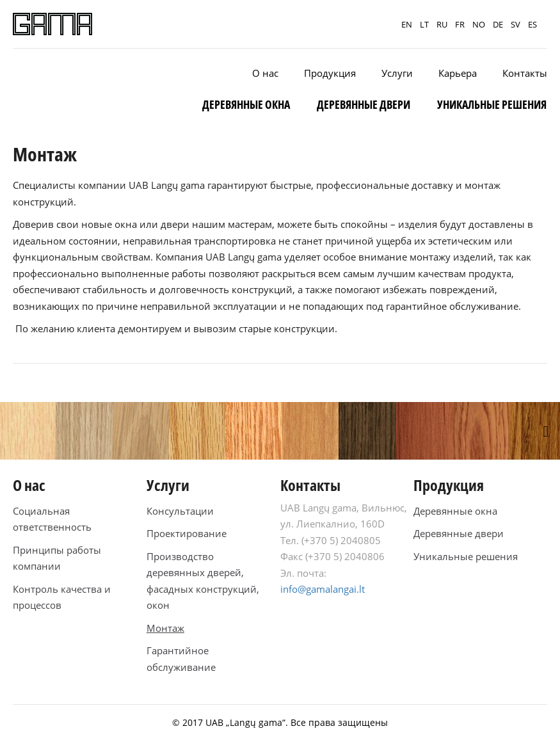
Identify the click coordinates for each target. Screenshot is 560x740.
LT (424, 24)
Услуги (397, 73)
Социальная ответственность (52, 519)
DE (498, 24)
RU (442, 24)
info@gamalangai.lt (323, 589)
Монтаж (165, 628)
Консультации (180, 511)
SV (516, 24)
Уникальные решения (492, 104)
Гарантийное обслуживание (181, 659)
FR (460, 24)
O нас (265, 73)
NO (479, 24)
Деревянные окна (246, 104)
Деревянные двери (364, 104)
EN (407, 24)
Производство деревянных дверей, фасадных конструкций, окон (203, 581)
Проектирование (187, 533)
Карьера (458, 73)
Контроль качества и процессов (62, 597)
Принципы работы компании (57, 558)
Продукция (330, 73)
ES (532, 24)
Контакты (525, 73)
